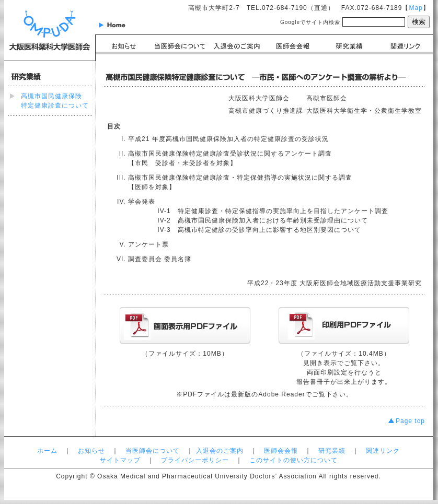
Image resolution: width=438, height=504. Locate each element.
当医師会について (153, 451)
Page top (407, 421)
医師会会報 (281, 451)
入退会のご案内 (220, 451)
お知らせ (91, 451)
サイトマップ (120, 460)
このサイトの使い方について (293, 460)
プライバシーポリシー (195, 460)
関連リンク (383, 451)
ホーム (47, 451)
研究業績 (332, 451)
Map (416, 8)
